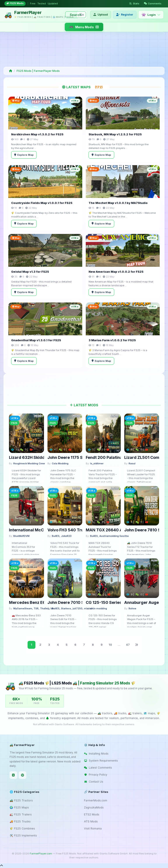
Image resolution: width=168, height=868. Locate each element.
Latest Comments (98, 768)
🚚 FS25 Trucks (20, 821)
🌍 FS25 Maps (19, 807)
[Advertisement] (83, 49)
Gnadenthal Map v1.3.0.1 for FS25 (36, 340)
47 (128, 645)
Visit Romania (93, 828)
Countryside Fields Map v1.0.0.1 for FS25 (42, 203)
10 (110, 645)
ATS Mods (91, 821)
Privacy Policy (96, 775)
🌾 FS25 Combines (22, 828)
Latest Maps (84, 87)
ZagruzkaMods (94, 807)
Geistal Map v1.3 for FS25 (30, 272)
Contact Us (94, 782)
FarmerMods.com (96, 800)
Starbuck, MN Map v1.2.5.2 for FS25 (115, 134)
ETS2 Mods (92, 814)
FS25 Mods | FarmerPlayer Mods (38, 71)
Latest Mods (84, 405)
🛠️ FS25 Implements (23, 835)
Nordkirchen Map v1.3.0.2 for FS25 (37, 134)
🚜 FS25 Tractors (21, 800)
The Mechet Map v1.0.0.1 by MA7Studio (118, 203)
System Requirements (101, 761)
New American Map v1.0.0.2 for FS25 (116, 272)
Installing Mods (96, 754)
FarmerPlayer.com (41, 854)
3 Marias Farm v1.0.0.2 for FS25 (112, 340)
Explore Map (24, 155)
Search (76, 15)
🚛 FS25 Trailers (21, 814)
